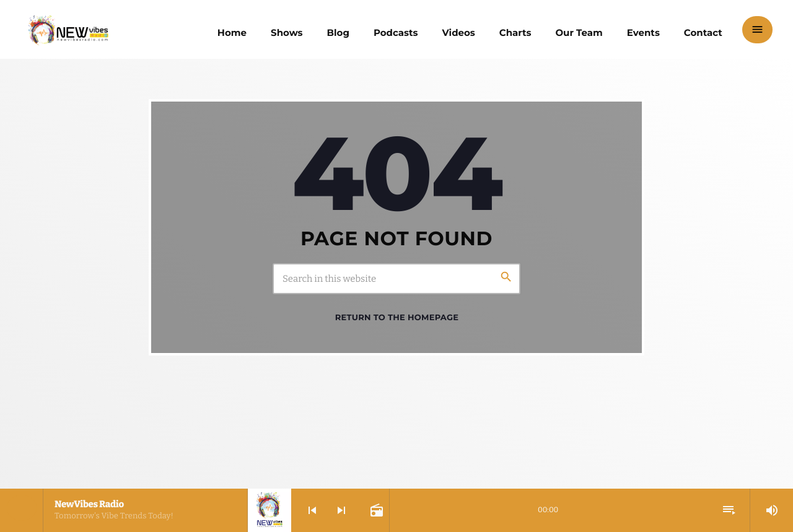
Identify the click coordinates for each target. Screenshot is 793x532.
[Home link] (68, 30)
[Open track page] (375, 510)
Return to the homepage (397, 318)
